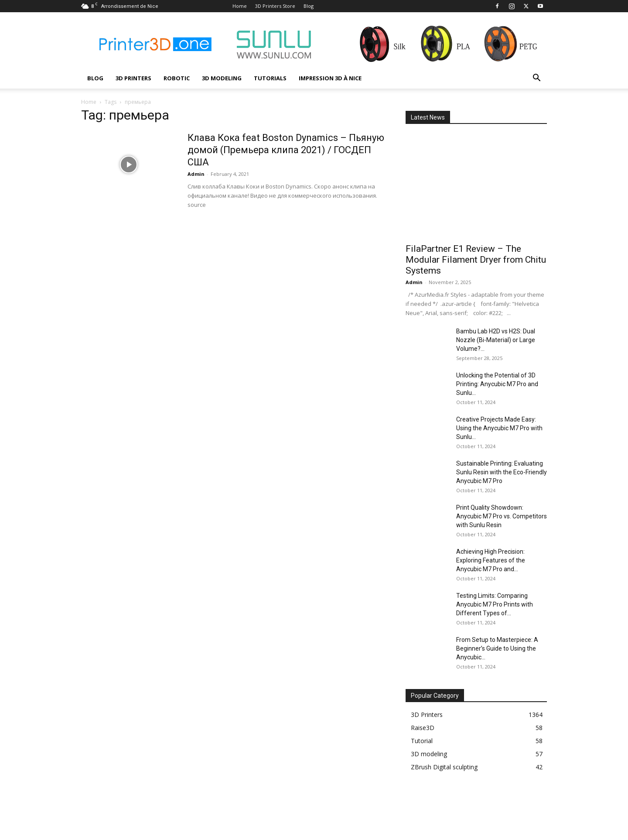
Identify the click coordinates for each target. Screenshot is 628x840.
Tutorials (270, 78)
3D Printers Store (275, 6)
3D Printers (133, 78)
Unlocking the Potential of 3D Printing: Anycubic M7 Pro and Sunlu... (497, 384)
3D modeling (222, 78)
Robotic (177, 78)
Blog (309, 6)
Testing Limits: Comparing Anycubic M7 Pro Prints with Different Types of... (495, 604)
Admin (196, 174)
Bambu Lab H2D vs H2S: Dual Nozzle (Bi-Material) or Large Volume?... (496, 340)
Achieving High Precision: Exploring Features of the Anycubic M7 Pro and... (491, 560)
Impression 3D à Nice (330, 78)
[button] (536, 79)
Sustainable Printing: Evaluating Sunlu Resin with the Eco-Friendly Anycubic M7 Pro (502, 472)
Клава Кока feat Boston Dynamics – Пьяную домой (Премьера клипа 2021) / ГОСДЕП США (286, 150)
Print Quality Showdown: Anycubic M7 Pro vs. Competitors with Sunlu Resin (502, 516)
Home (240, 6)
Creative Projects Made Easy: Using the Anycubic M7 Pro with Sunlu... (499, 428)
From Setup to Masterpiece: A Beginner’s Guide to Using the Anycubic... (497, 648)
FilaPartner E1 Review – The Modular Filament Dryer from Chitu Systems (476, 260)
